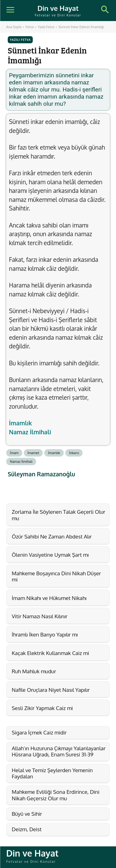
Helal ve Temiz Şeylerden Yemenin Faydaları (52, 773)
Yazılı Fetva (46, 27)
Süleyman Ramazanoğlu (41, 474)
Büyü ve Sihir (27, 814)
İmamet (33, 453)
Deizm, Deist (27, 829)
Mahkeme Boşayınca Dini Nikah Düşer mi (56, 576)
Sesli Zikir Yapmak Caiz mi (42, 708)
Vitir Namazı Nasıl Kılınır (40, 616)
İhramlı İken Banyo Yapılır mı (45, 634)
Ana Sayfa (14, 27)
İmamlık (20, 423)
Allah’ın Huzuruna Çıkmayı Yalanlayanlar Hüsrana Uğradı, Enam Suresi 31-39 (59, 751)
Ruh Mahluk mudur (34, 671)
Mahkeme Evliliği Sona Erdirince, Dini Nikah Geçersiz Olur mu (56, 795)
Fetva (30, 27)
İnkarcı (74, 453)
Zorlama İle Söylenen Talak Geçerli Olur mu (58, 515)
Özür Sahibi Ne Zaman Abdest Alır (52, 536)
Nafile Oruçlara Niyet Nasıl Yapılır (51, 690)
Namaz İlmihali (30, 432)
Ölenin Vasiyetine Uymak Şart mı (50, 555)
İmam (14, 453)
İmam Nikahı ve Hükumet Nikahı (49, 598)
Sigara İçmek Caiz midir (39, 732)
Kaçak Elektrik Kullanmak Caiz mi (50, 653)
